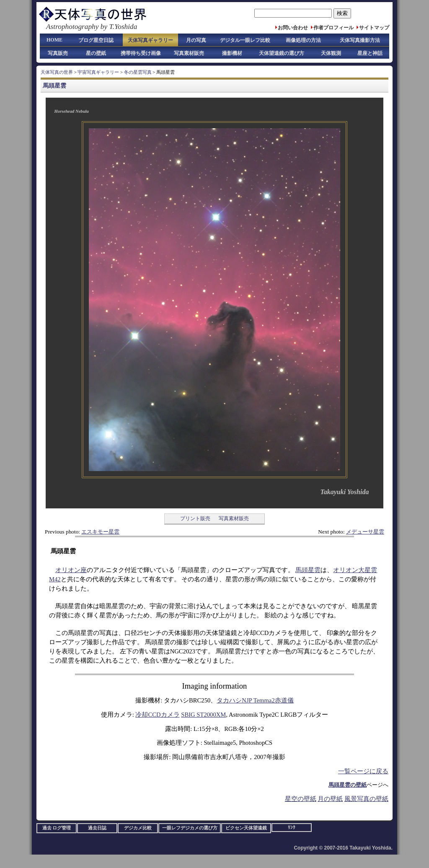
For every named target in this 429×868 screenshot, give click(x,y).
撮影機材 (232, 53)
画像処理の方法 (303, 40)
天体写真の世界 (57, 72)
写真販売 (58, 53)
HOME (54, 40)
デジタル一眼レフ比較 (245, 40)
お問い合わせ (293, 28)
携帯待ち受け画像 (141, 53)
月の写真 (196, 40)
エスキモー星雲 (100, 532)
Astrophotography (72, 27)
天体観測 (331, 53)
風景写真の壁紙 (366, 799)
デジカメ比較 (138, 828)
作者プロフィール (333, 28)
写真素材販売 (189, 53)
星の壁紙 (96, 53)
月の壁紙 (330, 799)
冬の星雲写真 (138, 72)
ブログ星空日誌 (96, 40)
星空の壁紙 (301, 799)
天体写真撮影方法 (360, 40)
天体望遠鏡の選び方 (282, 53)
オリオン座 (71, 570)
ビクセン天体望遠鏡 (246, 828)
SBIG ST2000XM (203, 715)
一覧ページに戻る (363, 771)
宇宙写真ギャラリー (98, 72)
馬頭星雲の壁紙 (348, 785)
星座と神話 (370, 53)
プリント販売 (195, 518)
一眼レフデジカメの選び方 (190, 828)
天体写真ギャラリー (150, 40)
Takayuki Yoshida (344, 492)
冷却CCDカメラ (157, 715)
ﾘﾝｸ (292, 828)
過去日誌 (97, 828)
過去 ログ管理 (57, 828)
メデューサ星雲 (365, 532)
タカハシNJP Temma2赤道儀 (255, 700)
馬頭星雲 (54, 86)
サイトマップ (374, 28)
